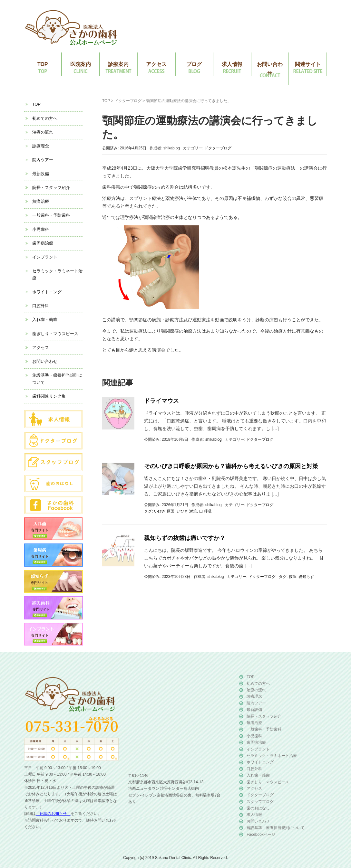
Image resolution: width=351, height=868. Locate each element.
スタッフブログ (260, 802)
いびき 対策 (187, 511)
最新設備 (41, 174)
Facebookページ (261, 835)
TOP (43, 64)
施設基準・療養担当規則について (276, 828)
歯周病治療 (43, 243)
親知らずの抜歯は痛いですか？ (185, 538)
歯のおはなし (258, 808)
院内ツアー (43, 160)
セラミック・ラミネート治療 (272, 756)
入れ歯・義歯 (45, 320)
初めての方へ (45, 118)
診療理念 (41, 146)
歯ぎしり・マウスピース (55, 334)
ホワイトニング (47, 292)
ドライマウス (161, 401)
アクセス (156, 64)
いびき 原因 (164, 511)
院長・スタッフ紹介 (51, 188)
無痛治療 (41, 201)
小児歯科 (41, 229)
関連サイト (308, 64)
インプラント (45, 257)
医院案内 (81, 64)
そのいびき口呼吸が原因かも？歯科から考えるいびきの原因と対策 (231, 466)
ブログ (194, 64)
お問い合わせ (270, 69)
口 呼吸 (205, 511)
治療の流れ (43, 132)
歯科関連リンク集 (49, 396)
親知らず (306, 577)
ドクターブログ (128, 101)
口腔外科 (41, 306)
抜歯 (293, 577)
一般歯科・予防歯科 (51, 215)
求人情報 (232, 64)
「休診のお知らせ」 (53, 814)
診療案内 (118, 64)
